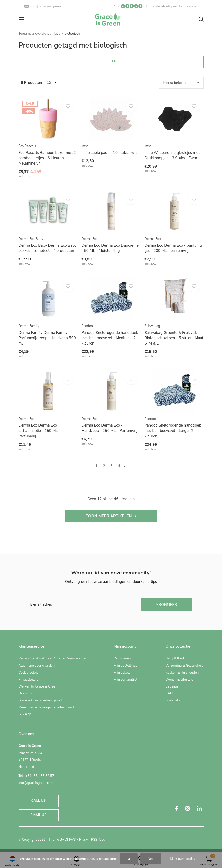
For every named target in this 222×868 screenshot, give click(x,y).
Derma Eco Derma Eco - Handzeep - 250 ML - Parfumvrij (109, 428)
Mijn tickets (122, 673)
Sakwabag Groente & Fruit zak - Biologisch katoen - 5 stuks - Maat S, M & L (174, 338)
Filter (111, 61)
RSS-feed (98, 840)
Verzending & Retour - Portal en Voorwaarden (53, 658)
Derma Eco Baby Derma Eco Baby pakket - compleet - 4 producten (48, 248)
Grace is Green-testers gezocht (42, 700)
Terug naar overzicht (34, 34)
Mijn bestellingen (126, 666)
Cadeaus (172, 686)
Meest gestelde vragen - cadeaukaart (46, 707)
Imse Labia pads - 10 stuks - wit (109, 153)
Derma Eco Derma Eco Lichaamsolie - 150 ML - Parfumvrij (39, 431)
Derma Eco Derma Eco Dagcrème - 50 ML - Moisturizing (110, 248)
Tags (57, 34)
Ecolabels (173, 700)
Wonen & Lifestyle (179, 680)
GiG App (25, 714)
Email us (38, 815)
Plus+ (83, 840)
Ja (129, 859)
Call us (38, 801)
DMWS (70, 840)
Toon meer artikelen (111, 516)
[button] (22, 20)
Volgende (125, 466)
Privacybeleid (29, 680)
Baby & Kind (175, 658)
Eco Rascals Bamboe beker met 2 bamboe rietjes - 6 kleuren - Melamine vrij (47, 158)
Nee (151, 859)
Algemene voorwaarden (37, 666)
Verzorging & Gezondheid (184, 666)
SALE (170, 693)
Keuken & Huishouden (182, 673)
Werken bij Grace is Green (38, 686)
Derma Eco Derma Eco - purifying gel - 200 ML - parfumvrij (173, 248)
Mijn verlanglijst (125, 680)
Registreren (122, 658)
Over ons (25, 693)
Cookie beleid (29, 673)
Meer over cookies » (184, 859)
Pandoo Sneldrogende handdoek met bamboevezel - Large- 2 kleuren (173, 431)
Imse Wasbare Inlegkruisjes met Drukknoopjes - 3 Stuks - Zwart (172, 155)
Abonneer (166, 605)
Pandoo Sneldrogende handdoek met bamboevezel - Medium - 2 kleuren (110, 338)
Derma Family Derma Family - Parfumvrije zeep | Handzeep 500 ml (47, 338)
